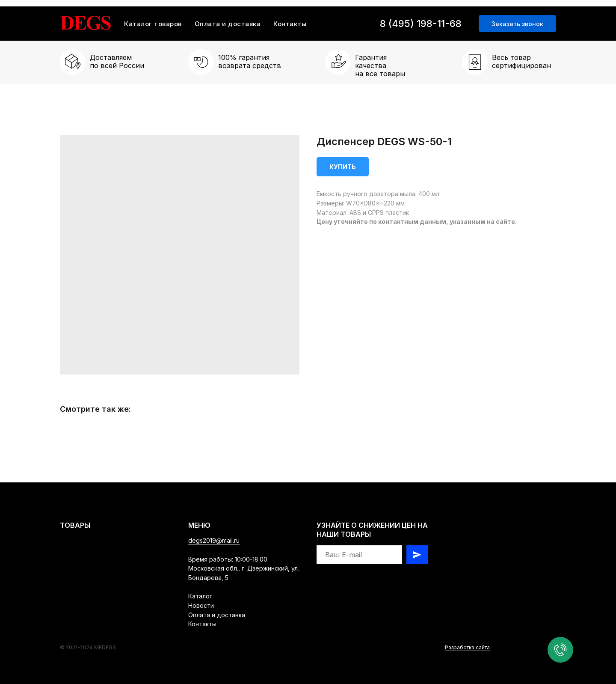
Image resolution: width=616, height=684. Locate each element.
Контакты (290, 24)
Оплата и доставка (228, 24)
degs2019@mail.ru (214, 540)
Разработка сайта (467, 647)
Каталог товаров (153, 24)
